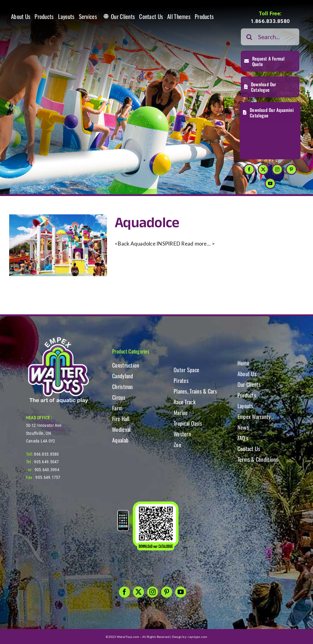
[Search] (249, 37)
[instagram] (277, 169)
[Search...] (270, 37)
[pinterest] (291, 169)
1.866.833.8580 (270, 21)
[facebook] (249, 169)
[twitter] (263, 169)
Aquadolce (147, 223)
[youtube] (270, 183)
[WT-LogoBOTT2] (58, 339)
